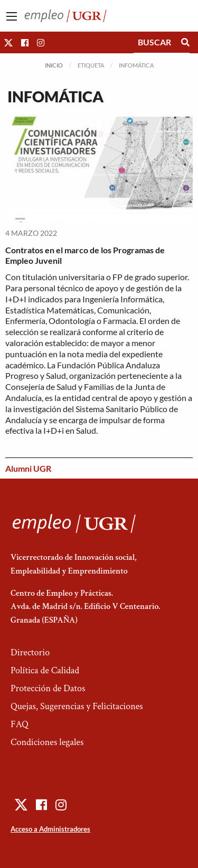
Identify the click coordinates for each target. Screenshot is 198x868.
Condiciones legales (47, 742)
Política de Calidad (45, 670)
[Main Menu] (12, 16)
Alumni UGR (28, 468)
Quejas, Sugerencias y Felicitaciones (77, 706)
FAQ (20, 724)
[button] (8, 42)
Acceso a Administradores (50, 829)
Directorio (30, 652)
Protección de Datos (48, 688)
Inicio (54, 65)
